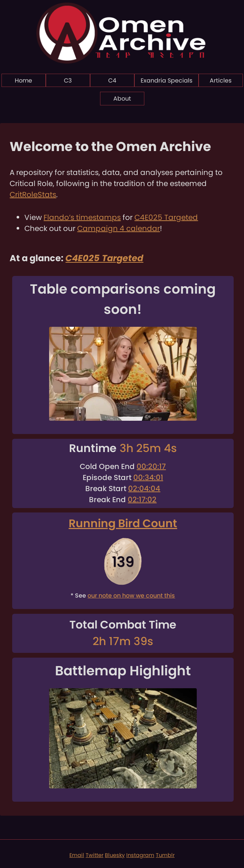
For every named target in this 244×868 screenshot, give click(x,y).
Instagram (140, 855)
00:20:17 (151, 466)
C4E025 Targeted (166, 217)
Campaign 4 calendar (118, 228)
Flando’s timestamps (82, 217)
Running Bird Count (123, 524)
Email (77, 855)
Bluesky (115, 855)
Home (23, 80)
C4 (112, 80)
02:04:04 (144, 489)
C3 (68, 80)
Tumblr (165, 855)
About (122, 99)
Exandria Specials (166, 80)
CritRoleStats (33, 195)
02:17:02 (142, 500)
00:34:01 (148, 477)
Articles (221, 80)
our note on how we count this (131, 596)
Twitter (94, 855)
